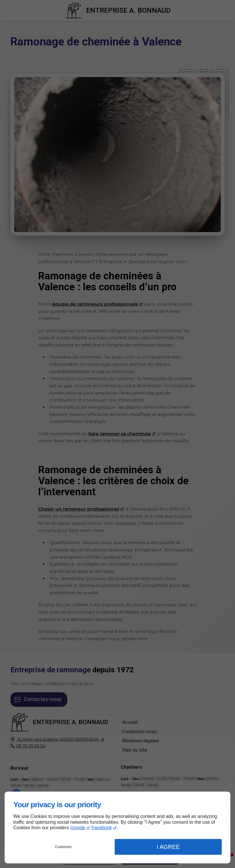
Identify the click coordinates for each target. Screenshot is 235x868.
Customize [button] (63, 847)
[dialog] (117, 827)
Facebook (102, 828)
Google (78, 828)
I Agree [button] (168, 847)
